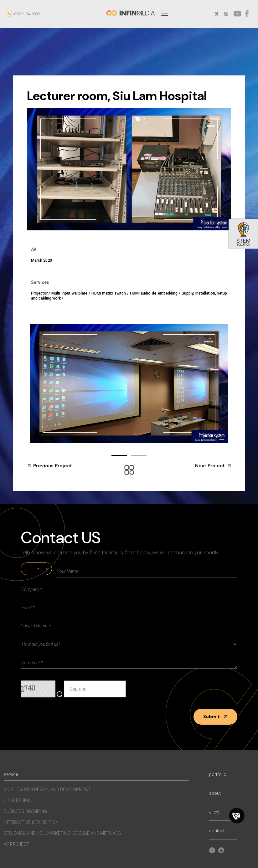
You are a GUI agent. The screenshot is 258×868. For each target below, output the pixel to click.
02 (139, 455)
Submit (215, 716)
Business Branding (25, 811)
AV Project (16, 844)
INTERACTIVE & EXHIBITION (31, 822)
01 (119, 455)
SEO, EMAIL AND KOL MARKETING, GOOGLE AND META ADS (62, 833)
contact (217, 831)
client (214, 812)
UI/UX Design (18, 800)
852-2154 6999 (27, 14)
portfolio (218, 775)
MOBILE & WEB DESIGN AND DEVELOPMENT (47, 789)
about (215, 793)
